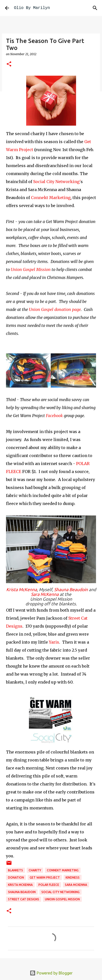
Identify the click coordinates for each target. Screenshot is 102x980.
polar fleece (49, 885)
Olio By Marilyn (32, 8)
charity (35, 870)
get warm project (45, 877)
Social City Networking (60, 892)
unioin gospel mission (62, 899)
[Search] (95, 8)
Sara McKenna (45, 594)
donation (16, 877)
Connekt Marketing (51, 198)
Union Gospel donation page (55, 309)
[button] (9, 64)
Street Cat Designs (24, 899)
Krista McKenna (22, 590)
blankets (15, 870)
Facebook (55, 416)
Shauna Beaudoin (71, 590)
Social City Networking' (57, 182)
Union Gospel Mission (31, 269)
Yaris (54, 642)
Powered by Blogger (51, 973)
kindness (73, 877)
